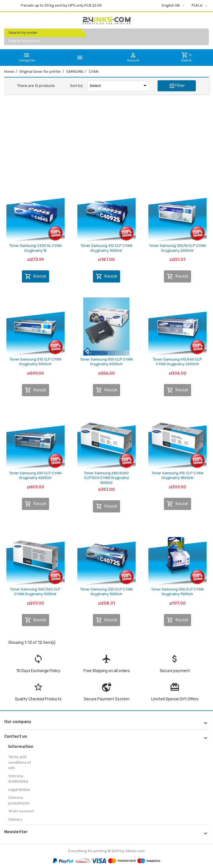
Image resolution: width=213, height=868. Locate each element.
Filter (177, 86)
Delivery (15, 819)
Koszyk (35, 276)
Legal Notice (19, 790)
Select (119, 85)
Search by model (23, 33)
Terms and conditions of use (20, 762)
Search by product (24, 41)
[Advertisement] (106, 141)
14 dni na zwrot (21, 811)
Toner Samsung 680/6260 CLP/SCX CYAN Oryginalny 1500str (106, 478)
